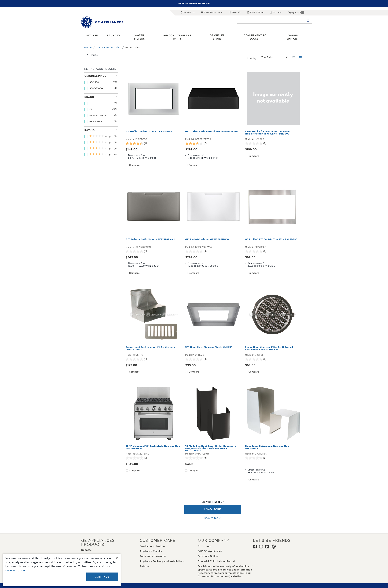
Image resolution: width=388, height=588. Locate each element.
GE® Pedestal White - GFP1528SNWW (207, 236)
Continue (102, 577)
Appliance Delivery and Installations (162, 558)
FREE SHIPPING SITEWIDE (194, 3)
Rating (101, 127)
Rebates (86, 547)
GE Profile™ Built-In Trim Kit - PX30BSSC (150, 128)
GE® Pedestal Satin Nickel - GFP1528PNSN (150, 236)
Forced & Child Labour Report (217, 558)
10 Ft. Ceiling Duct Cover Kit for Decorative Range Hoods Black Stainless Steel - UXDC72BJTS (211, 444)
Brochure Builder (208, 553)
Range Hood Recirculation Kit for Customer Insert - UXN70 (151, 345)
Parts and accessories (153, 553)
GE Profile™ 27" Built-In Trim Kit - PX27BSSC (271, 236)
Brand (101, 94)
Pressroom (205, 543)
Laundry (114, 36)
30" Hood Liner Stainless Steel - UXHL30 (209, 344)
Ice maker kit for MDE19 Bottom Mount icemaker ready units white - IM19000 (268, 129)
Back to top (213, 515)
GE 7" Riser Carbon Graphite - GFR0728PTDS (212, 128)
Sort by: (252, 55)
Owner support (292, 36)
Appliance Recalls (151, 548)
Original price (101, 72)
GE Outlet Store (217, 36)
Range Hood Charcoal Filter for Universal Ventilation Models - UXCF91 (269, 345)
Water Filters (140, 36)
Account (276, 12)
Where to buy (90, 552)
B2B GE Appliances (210, 548)
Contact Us (188, 12)
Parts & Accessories (109, 44)
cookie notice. (15, 570)
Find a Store (255, 12)
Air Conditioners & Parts (177, 36)
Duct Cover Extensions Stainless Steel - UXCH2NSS (268, 444)
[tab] (101, 80)
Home (88, 44)
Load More (213, 506)
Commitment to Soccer (255, 36)
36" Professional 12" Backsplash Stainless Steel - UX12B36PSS (153, 444)
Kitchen (93, 36)
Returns (144, 563)
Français (235, 12)
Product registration (152, 543)
